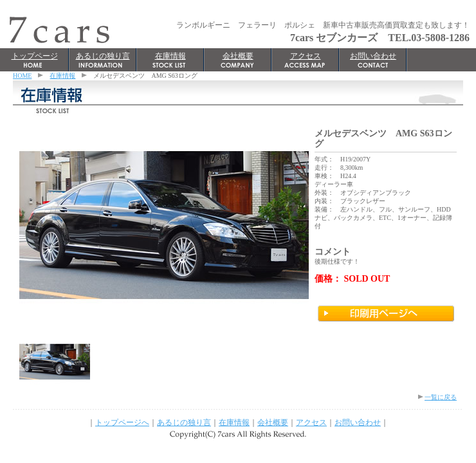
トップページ (35, 56)
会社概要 (238, 56)
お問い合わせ (373, 56)
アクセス (306, 56)
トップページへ (122, 422)
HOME (22, 76)
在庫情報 (170, 56)
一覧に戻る (441, 397)
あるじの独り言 (103, 56)
